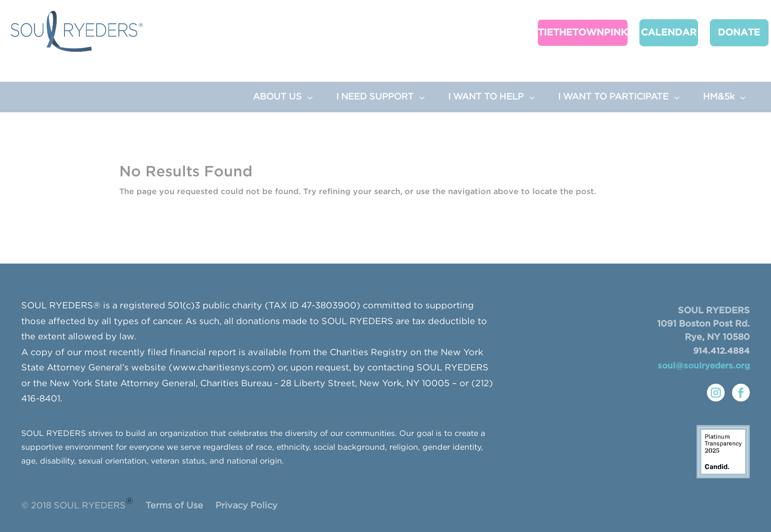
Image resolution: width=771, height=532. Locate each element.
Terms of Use (174, 506)
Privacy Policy (246, 506)
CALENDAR (661, 32)
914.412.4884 (721, 351)
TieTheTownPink (577, 32)
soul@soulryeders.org (704, 366)
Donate (727, 32)
